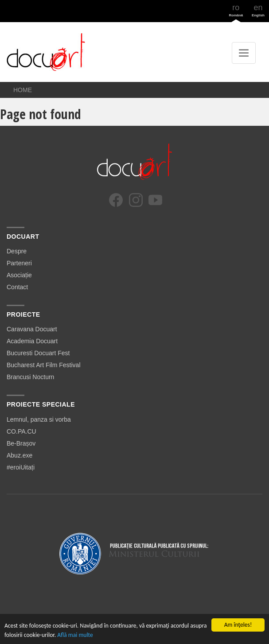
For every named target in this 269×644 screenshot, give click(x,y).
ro (236, 10)
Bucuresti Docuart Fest (38, 353)
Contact (17, 287)
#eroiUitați (21, 467)
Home (23, 90)
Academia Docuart (32, 341)
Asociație (19, 275)
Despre (17, 251)
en (258, 10)
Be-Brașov (21, 443)
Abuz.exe (19, 455)
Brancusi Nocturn (30, 377)
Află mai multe (75, 635)
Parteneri (19, 263)
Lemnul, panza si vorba (39, 419)
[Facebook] (116, 200)
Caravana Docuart (32, 329)
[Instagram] (136, 200)
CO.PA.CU (21, 431)
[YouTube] (155, 200)
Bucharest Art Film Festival (44, 365)
